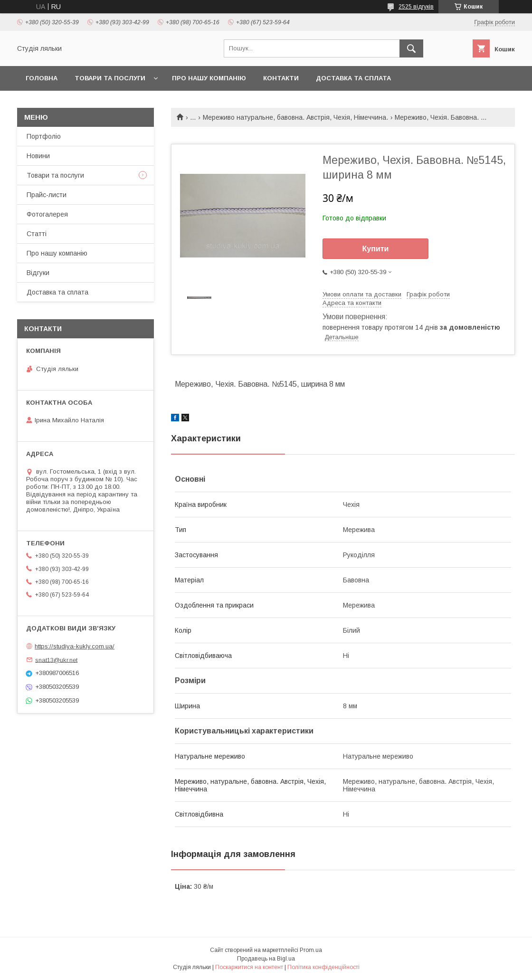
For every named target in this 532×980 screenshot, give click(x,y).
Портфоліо (44, 136)
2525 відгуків (416, 7)
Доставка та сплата (353, 78)
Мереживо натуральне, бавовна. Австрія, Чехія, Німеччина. (295, 117)
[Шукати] (411, 48)
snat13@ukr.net (56, 660)
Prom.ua (311, 950)
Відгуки (38, 273)
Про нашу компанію (209, 78)
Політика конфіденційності (323, 967)
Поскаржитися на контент (249, 967)
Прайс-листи (47, 195)
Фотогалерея (47, 214)
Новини (38, 156)
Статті (37, 234)
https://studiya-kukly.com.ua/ (75, 646)
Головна (42, 78)
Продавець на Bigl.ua (266, 959)
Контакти (281, 78)
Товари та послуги (110, 78)
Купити (376, 249)
